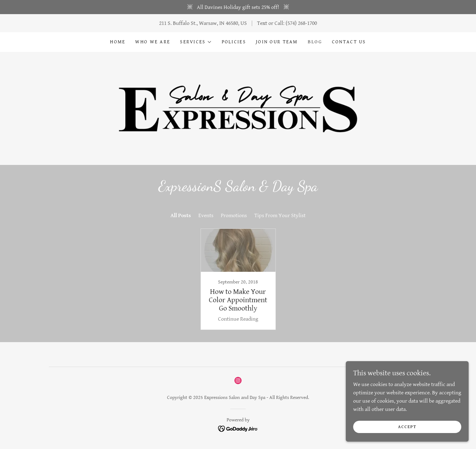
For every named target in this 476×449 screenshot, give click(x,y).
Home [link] (118, 42)
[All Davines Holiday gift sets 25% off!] (238, 7)
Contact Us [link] (349, 42)
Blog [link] (315, 42)
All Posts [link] (181, 215)
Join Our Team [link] (277, 42)
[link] (238, 108)
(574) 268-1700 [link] (301, 23)
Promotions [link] (234, 215)
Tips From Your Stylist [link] (280, 215)
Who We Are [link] (153, 42)
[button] (196, 42)
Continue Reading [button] (238, 319)
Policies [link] (234, 42)
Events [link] (206, 215)
